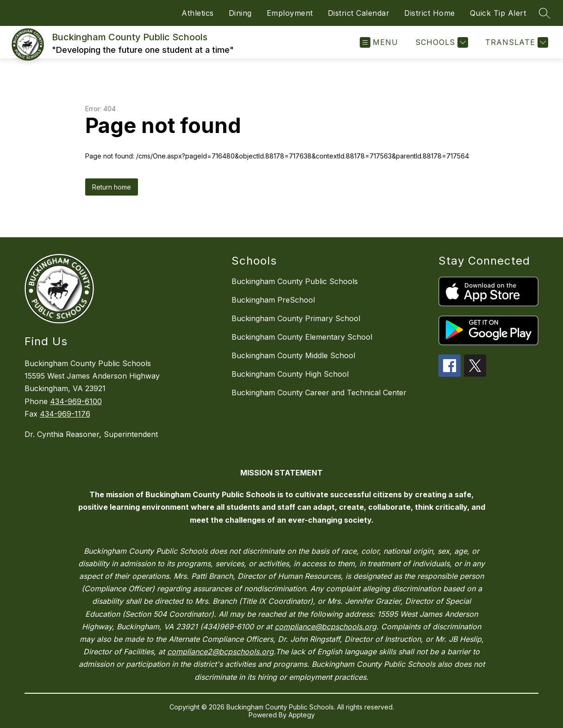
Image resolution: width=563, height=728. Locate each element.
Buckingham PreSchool (273, 300)
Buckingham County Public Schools (295, 281)
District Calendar (359, 13)
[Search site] (544, 13)
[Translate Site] (516, 42)
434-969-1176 (65, 414)
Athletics (198, 13)
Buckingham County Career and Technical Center (319, 392)
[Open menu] (379, 42)
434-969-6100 (76, 401)
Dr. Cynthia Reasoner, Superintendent (91, 434)
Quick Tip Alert (498, 13)
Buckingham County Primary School (296, 318)
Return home (112, 187)
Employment (290, 13)
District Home (430, 13)
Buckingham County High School (290, 374)
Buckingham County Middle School (293, 355)
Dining (240, 13)
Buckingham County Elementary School (302, 337)
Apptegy (302, 715)
